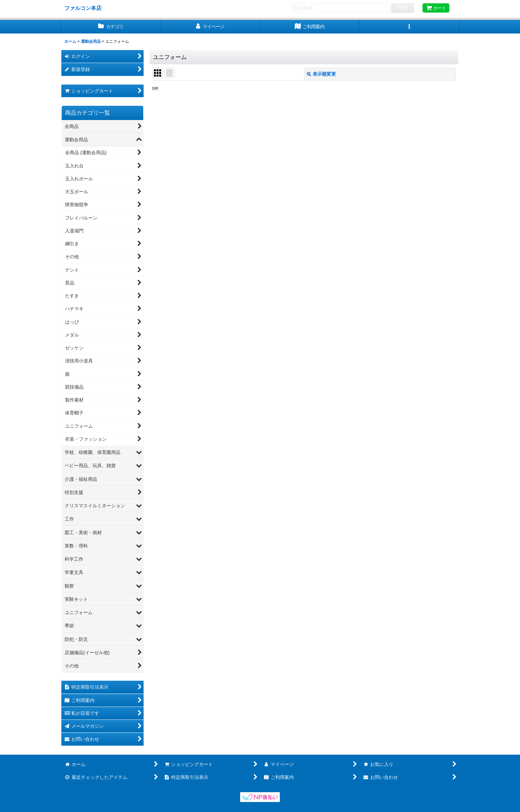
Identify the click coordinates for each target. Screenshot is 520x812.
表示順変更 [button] (321, 74)
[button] (409, 27)
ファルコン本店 (86, 8)
